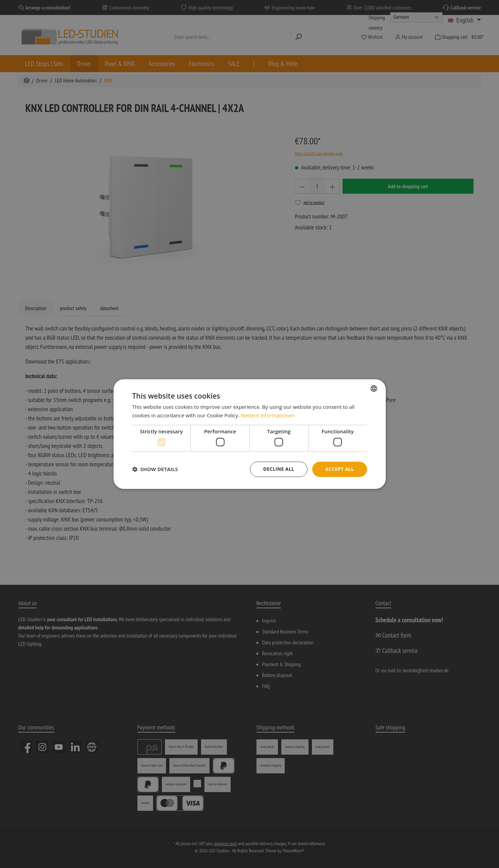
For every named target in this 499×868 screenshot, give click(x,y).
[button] (155, 469)
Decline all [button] (278, 469)
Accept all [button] (339, 469)
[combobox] (374, 388)
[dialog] (250, 434)
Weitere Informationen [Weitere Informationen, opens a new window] (268, 415)
